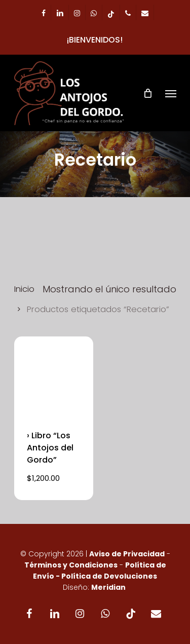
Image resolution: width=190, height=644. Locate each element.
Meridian (108, 587)
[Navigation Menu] (171, 93)
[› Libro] (54, 376)
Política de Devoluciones (109, 576)
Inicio (24, 289)
